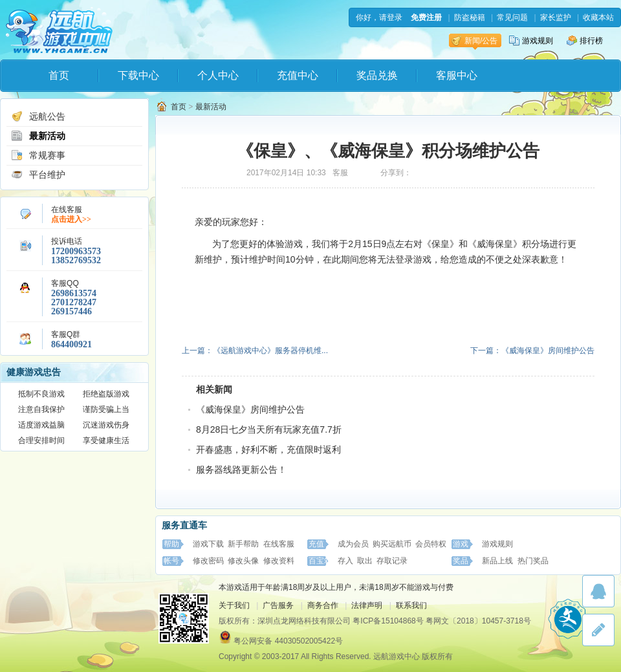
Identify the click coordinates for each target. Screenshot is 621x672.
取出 (365, 561)
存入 (345, 561)
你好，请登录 (379, 17)
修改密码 (208, 561)
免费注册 (426, 17)
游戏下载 (208, 544)
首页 (59, 75)
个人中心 (218, 75)
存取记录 (392, 561)
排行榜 (585, 41)
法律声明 (367, 605)
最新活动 (38, 136)
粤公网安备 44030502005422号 (288, 641)
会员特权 (431, 544)
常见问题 (512, 17)
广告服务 (278, 605)
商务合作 (323, 605)
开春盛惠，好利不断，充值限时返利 (268, 450)
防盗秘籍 (470, 17)
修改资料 (279, 561)
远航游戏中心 (59, 30)
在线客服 (279, 544)
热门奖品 (533, 561)
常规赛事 (38, 155)
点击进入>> (71, 219)
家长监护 (556, 17)
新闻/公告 (474, 41)
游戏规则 (531, 41)
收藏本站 (598, 17)
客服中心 (457, 75)
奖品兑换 (377, 75)
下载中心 (138, 75)
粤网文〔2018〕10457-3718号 (478, 621)
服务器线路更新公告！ (241, 470)
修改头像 (243, 561)
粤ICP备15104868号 (388, 621)
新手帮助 (243, 544)
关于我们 (234, 605)
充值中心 (298, 75)
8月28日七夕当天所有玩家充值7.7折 (269, 429)
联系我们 (411, 605)
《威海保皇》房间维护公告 (250, 409)
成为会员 (353, 544)
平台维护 (38, 175)
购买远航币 (392, 544)
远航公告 (38, 116)
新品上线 (497, 561)
